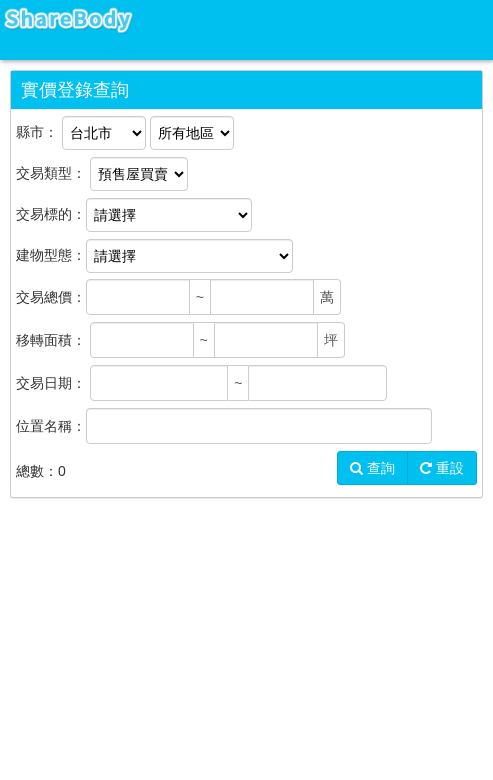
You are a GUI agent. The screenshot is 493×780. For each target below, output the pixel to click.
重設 (442, 468)
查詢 (372, 468)
